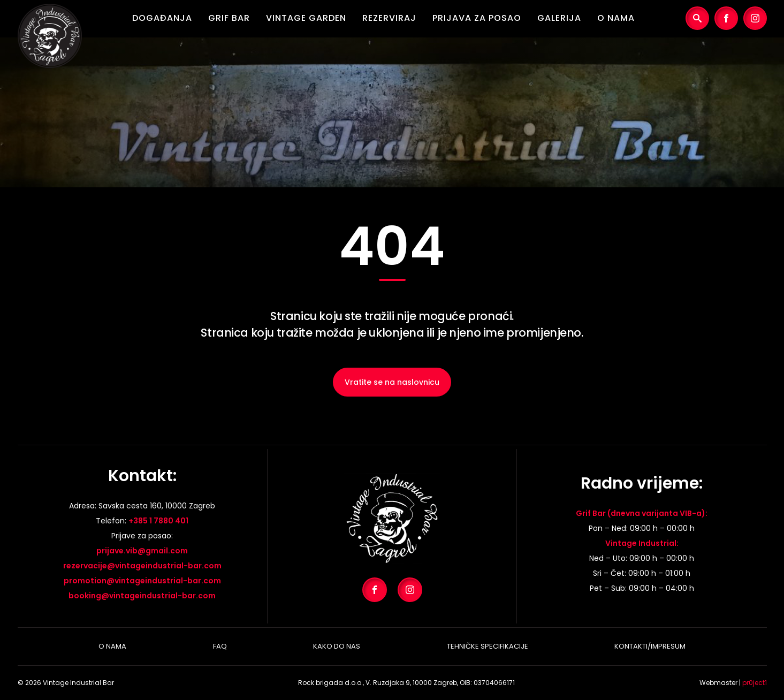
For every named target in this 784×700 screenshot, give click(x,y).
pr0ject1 (755, 683)
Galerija (559, 18)
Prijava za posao (477, 18)
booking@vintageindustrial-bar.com (142, 596)
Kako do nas (337, 646)
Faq (220, 646)
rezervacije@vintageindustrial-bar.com (142, 566)
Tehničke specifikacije (488, 646)
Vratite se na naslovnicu (392, 382)
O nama (616, 18)
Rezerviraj (389, 18)
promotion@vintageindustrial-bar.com (142, 581)
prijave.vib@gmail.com (142, 551)
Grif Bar (229, 18)
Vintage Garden (306, 18)
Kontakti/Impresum (650, 646)
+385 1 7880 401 (158, 521)
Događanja (162, 18)
